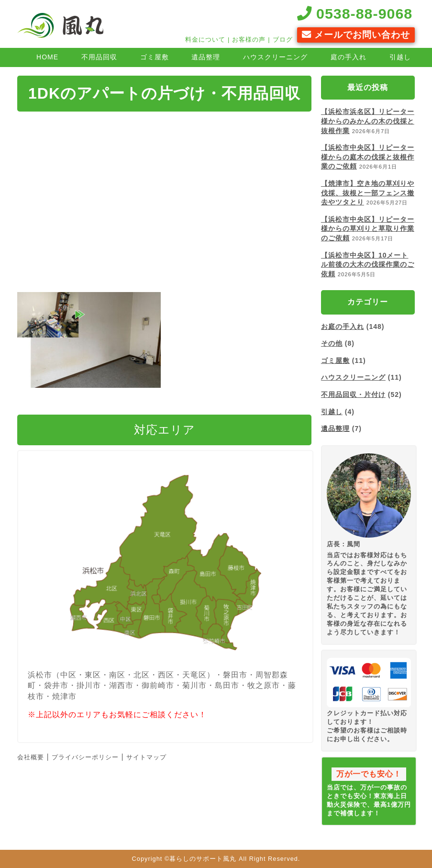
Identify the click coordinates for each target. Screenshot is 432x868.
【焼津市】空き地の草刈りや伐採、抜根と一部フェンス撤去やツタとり (368, 193)
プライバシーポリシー (85, 757)
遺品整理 (206, 57)
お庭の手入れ (343, 327)
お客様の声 (249, 39)
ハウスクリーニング (275, 57)
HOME (47, 57)
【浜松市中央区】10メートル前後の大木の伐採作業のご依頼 (368, 265)
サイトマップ (146, 757)
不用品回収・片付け (353, 395)
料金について (205, 39)
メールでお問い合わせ (356, 35)
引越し (400, 57)
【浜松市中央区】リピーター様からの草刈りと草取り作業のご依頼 (368, 229)
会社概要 (31, 757)
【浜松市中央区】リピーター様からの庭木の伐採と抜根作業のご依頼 (368, 157)
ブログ (283, 39)
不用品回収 (99, 57)
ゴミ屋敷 (155, 57)
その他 (332, 343)
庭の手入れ (349, 57)
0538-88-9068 (355, 13)
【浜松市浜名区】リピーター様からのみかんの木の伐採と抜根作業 (368, 121)
